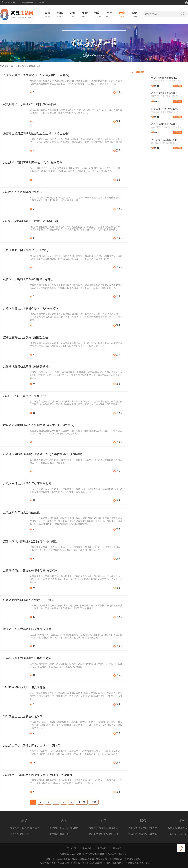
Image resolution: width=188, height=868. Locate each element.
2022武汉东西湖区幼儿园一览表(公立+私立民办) (33, 163)
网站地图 (117, 848)
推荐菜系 (54, 834)
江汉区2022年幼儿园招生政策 (21, 513)
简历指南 (133, 834)
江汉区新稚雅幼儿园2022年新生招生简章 (29, 600)
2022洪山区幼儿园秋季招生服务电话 (26, 396)
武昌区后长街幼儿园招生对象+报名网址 (28, 279)
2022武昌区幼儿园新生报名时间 (23, 717)
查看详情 (177, 86)
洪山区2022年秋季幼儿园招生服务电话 (27, 629)
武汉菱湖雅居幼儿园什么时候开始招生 (27, 367)
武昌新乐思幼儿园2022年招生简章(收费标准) (31, 571)
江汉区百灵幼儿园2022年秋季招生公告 (27, 483)
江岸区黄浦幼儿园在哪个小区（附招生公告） (31, 309)
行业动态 (153, 828)
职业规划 (153, 834)
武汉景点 (14, 828)
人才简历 (143, 828)
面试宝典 (143, 834)
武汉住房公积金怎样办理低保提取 (166, 93)
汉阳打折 (182, 834)
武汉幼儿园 (34, 66)
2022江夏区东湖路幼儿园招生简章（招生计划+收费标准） (39, 775)
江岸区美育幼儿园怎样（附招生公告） (27, 338)
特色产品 (182, 828)
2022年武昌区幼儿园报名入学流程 (24, 687)
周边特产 (74, 828)
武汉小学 (93, 834)
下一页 (82, 802)
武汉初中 (113, 828)
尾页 (94, 802)
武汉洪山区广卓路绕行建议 (164, 124)
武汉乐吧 (24, 834)
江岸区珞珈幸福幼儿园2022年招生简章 (27, 658)
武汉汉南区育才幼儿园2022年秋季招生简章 (30, 105)
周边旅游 (14, 834)
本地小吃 (64, 828)
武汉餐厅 (54, 828)
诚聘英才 (102, 848)
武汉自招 (113, 834)
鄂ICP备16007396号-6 (116, 854)
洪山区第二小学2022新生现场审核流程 (166, 109)
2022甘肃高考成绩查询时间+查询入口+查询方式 (166, 140)
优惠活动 (64, 834)
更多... (119, 92)
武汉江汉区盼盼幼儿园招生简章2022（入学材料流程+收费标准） (43, 454)
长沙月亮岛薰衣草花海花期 (164, 78)
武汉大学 (93, 828)
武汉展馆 (34, 828)
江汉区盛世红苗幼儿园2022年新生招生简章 (30, 542)
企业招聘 (133, 828)
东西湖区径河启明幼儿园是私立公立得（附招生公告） (37, 134)
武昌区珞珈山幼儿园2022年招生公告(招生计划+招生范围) (39, 425)
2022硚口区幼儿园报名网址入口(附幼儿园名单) (32, 746)
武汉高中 (103, 828)
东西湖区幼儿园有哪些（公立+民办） (26, 250)
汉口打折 (172, 834)
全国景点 (24, 828)
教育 (24, 66)
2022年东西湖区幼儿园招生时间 (23, 192)
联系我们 (86, 848)
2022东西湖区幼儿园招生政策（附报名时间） (31, 221)
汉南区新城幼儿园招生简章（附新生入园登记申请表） (37, 75)
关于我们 (71, 848)
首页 (18, 66)
